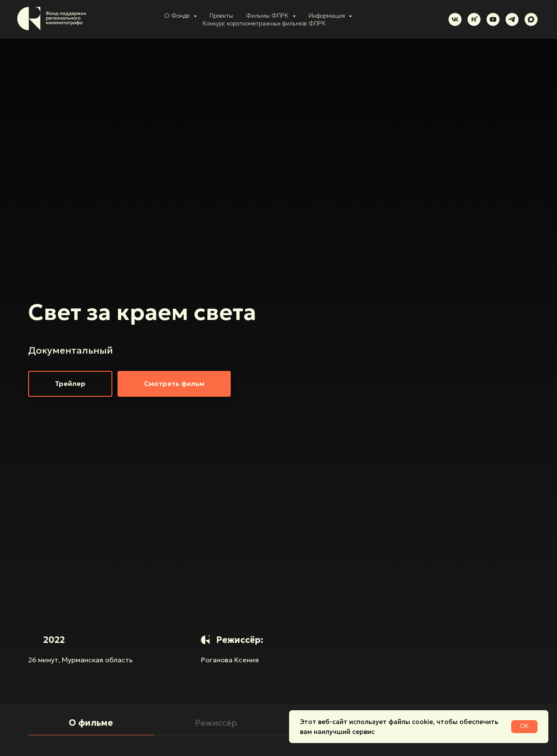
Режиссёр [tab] (216, 723)
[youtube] (493, 19)
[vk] (455, 19)
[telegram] (512, 19)
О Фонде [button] (178, 16)
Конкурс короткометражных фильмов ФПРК (264, 23)
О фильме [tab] (91, 723)
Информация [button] (328, 16)
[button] (70, 384)
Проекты (221, 16)
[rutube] (474, 19)
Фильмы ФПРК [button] (268, 16)
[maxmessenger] (531, 19)
